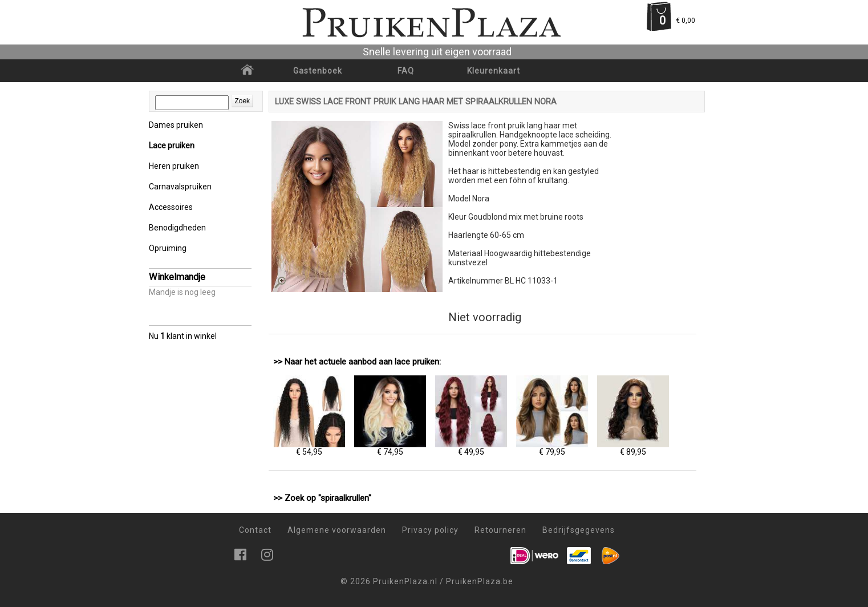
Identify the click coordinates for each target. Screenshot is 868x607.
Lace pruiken (172, 145)
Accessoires (171, 207)
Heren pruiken (174, 166)
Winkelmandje (177, 277)
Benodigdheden (177, 228)
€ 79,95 (552, 448)
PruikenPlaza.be (480, 581)
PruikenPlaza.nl (405, 581)
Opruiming (168, 248)
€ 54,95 (309, 448)
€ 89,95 (633, 448)
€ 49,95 (471, 448)
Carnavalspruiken (180, 187)
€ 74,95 (390, 448)
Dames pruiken (176, 125)
